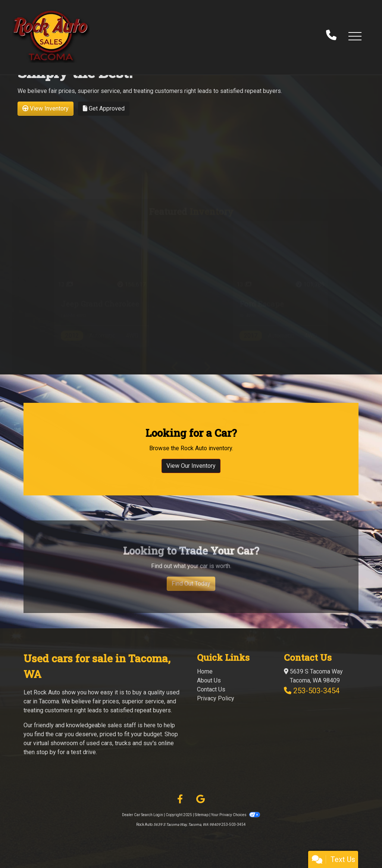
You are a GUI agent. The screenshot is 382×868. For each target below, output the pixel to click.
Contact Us (211, 689)
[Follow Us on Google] (201, 799)
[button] (355, 36)
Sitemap (202, 815)
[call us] (331, 36)
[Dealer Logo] (51, 36)
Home (205, 671)
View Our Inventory (191, 472)
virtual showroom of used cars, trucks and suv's (95, 743)
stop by (46, 752)
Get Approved (104, 108)
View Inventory (46, 108)
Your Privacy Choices (235, 815)
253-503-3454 (316, 691)
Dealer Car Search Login (143, 815)
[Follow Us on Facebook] (180, 799)
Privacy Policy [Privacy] (216, 698)
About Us (209, 680)
